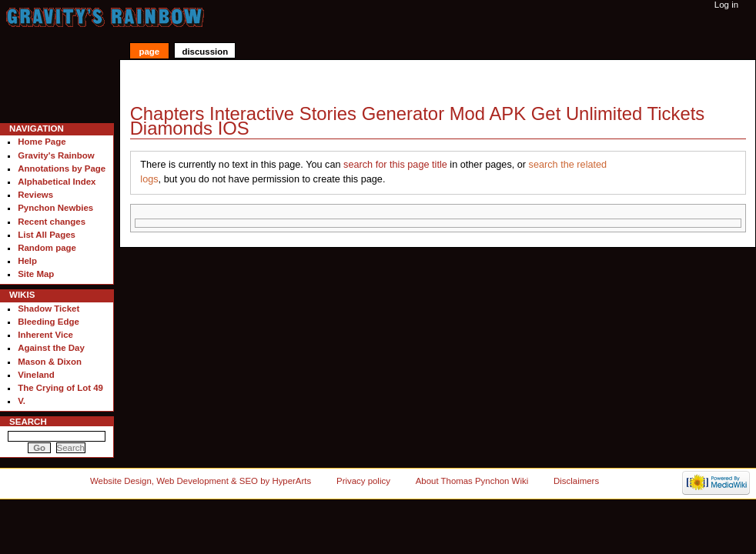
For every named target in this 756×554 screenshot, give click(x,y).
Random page (47, 248)
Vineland (36, 375)
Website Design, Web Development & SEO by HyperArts (201, 481)
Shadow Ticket (49, 309)
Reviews (35, 195)
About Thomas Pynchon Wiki (472, 481)
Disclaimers (576, 481)
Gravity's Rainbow (56, 155)
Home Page (42, 142)
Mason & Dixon (50, 362)
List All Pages (47, 235)
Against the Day (51, 348)
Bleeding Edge (49, 322)
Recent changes (52, 222)
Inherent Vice (45, 335)
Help (27, 261)
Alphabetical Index (57, 182)
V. (22, 401)
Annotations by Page (62, 169)
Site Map (36, 274)
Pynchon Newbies (55, 208)
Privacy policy (363, 481)
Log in (726, 5)
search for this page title (395, 165)
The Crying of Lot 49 (60, 388)
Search (28, 422)
